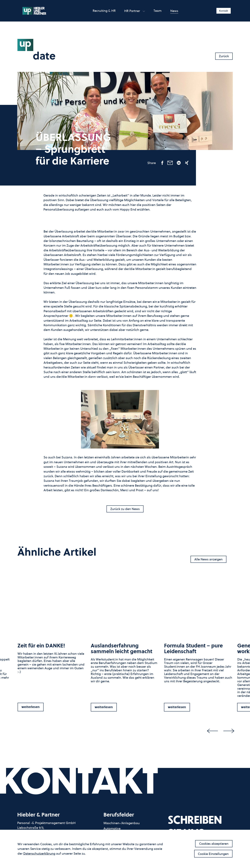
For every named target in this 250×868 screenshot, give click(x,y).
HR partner (134, 11)
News (174, 11)
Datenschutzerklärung (39, 853)
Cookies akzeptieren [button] (214, 844)
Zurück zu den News (125, 509)
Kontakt (224, 11)
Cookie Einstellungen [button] (213, 854)
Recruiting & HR (104, 11)
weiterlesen (31, 707)
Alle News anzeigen (208, 559)
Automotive (112, 829)
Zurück (224, 56)
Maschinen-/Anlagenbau (122, 823)
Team (158, 11)
